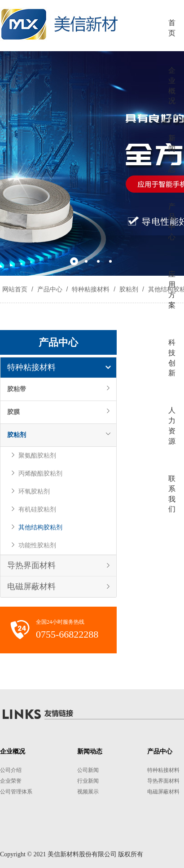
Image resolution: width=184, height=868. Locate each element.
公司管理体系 (16, 792)
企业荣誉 (11, 781)
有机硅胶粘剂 (37, 509)
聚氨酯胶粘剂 (37, 456)
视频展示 (88, 792)
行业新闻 (88, 781)
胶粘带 (17, 389)
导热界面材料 (31, 565)
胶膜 (13, 412)
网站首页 (15, 289)
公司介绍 (11, 770)
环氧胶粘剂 (34, 491)
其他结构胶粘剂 (40, 527)
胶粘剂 (129, 289)
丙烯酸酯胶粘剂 (40, 474)
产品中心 (50, 289)
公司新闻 (88, 770)
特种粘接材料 (91, 289)
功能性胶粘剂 (37, 545)
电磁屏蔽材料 (31, 586)
